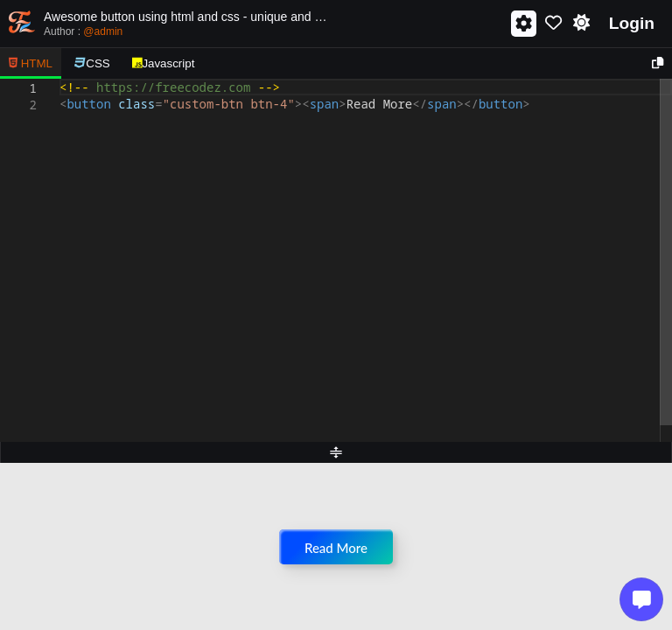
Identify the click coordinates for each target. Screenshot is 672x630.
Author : (83, 31)
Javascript (164, 63)
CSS (92, 63)
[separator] (336, 452)
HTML (31, 63)
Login (632, 23)
